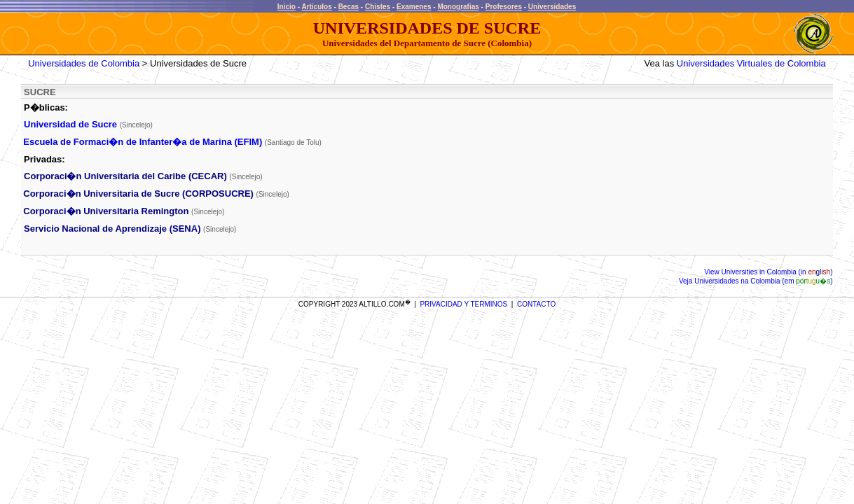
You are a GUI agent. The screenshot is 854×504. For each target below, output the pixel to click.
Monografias (458, 7)
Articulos (316, 7)
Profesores (504, 7)
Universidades (552, 7)
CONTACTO (536, 304)
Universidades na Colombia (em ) (762, 281)
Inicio (287, 7)
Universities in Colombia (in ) (776, 272)
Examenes (414, 7)
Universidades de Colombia (84, 63)
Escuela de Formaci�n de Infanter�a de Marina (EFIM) (144, 142)
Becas (349, 7)
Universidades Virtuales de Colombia (751, 63)
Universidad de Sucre (70, 124)
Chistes (378, 7)
